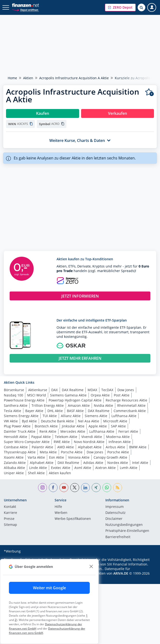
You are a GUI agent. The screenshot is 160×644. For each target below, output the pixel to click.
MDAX (92, 390)
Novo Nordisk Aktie (89, 442)
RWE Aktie (62, 442)
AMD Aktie (66, 447)
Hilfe (58, 507)
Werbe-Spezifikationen (73, 519)
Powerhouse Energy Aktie (24, 400)
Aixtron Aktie (106, 468)
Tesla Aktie (13, 411)
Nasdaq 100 (13, 395)
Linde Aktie (38, 468)
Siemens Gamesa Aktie (68, 395)
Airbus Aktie (115, 447)
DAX (54, 390)
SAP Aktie (118, 426)
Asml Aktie (83, 468)
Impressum (115, 507)
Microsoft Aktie (115, 421)
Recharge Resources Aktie (126, 400)
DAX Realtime (73, 390)
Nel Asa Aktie (89, 421)
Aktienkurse (38, 390)
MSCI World (37, 395)
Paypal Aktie (41, 437)
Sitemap (10, 525)
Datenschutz (115, 513)
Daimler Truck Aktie (20, 431)
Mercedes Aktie (73, 431)
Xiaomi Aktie (14, 457)
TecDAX (107, 390)
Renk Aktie (48, 431)
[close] (91, 567)
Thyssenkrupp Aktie (20, 452)
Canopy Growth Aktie (110, 457)
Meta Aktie (48, 452)
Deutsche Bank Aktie (57, 421)
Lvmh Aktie (129, 468)
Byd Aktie (29, 421)
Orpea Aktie (100, 395)
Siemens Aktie (96, 416)
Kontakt (10, 507)
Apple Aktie (98, 426)
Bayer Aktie (34, 411)
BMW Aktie (138, 447)
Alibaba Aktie (14, 468)
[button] (120, 7)
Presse (9, 519)
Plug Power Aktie (17, 426)
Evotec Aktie (61, 468)
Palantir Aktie (42, 447)
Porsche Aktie (72, 452)
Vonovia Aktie (79, 457)
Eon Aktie (57, 457)
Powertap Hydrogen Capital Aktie (75, 400)
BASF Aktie (75, 411)
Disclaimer (114, 519)
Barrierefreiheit (118, 537)
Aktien (28, 78)
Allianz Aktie (71, 416)
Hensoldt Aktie (16, 437)
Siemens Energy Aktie (21, 416)
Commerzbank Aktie (130, 411)
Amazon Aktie (79, 405)
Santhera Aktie (16, 405)
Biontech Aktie (46, 426)
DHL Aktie (55, 411)
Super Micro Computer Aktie (27, 442)
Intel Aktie (140, 463)
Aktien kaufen (60, 473)
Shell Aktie (36, 473)
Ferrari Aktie (128, 431)
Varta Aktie (36, 457)
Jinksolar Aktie (73, 426)
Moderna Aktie (118, 437)
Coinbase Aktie (16, 447)
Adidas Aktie (93, 463)
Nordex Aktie (118, 463)
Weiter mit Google (49, 588)
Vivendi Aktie (92, 437)
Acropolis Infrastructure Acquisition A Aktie (74, 78)
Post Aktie (122, 395)
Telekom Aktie (66, 437)
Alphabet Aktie (90, 447)
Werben (61, 513)
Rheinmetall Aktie (131, 405)
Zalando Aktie (15, 463)
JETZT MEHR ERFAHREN (80, 358)
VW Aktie (11, 421)
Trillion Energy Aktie (48, 405)
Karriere (10, 513)
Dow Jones (126, 390)
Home (12, 78)
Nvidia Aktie (103, 405)
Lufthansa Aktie (124, 416)
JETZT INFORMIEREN (80, 296)
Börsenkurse (14, 390)
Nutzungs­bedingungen (124, 525)
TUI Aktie (50, 416)
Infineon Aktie (120, 442)
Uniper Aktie (14, 473)
